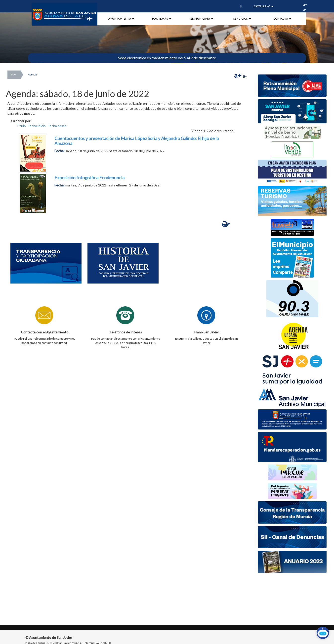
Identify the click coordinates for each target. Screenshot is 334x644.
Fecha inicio (37, 126)
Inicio (13, 75)
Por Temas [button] (162, 19)
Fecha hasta (57, 126)
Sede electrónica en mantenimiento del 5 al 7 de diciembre (167, 58)
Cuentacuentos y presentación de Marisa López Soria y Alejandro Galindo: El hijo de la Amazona (137, 141)
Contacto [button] (282, 19)
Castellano (264, 6)
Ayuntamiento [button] (121, 19)
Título (21, 126)
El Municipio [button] (202, 19)
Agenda (32, 75)
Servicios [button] (242, 19)
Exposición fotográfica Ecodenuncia (89, 178)
